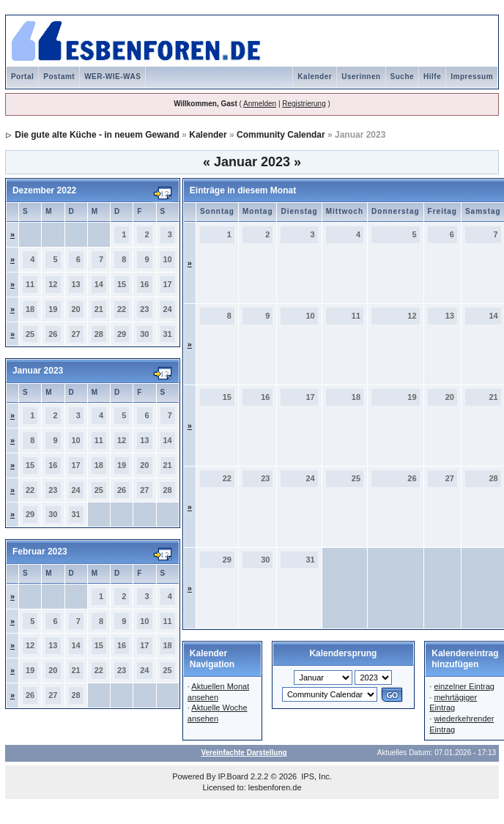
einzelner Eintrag (464, 686)
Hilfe (432, 77)
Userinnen (361, 77)
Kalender (315, 77)
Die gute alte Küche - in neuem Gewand (97, 135)
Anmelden (260, 104)
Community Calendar (281, 135)
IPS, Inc (315, 776)
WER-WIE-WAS (112, 77)
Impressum (472, 77)
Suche (403, 77)
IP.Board (233, 776)
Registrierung (304, 104)
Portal (22, 77)
